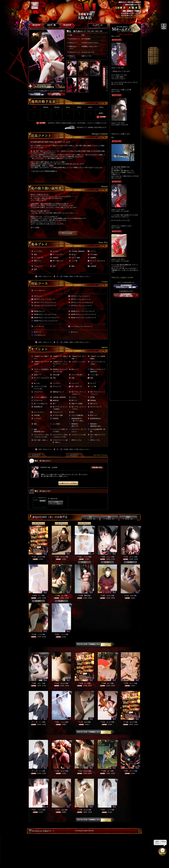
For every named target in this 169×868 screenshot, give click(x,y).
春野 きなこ (107, 557)
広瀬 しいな (38, 634)
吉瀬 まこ (84, 683)
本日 (90, 518)
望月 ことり (61, 634)
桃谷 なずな (107, 596)
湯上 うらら (84, 557)
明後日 (128, 518)
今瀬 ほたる (130, 722)
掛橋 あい (61, 596)
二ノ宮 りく (38, 722)
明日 (109, 518)
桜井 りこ (38, 596)
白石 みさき (38, 557)
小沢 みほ (130, 596)
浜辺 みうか (130, 557)
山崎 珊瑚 (84, 596)
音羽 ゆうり (61, 557)
